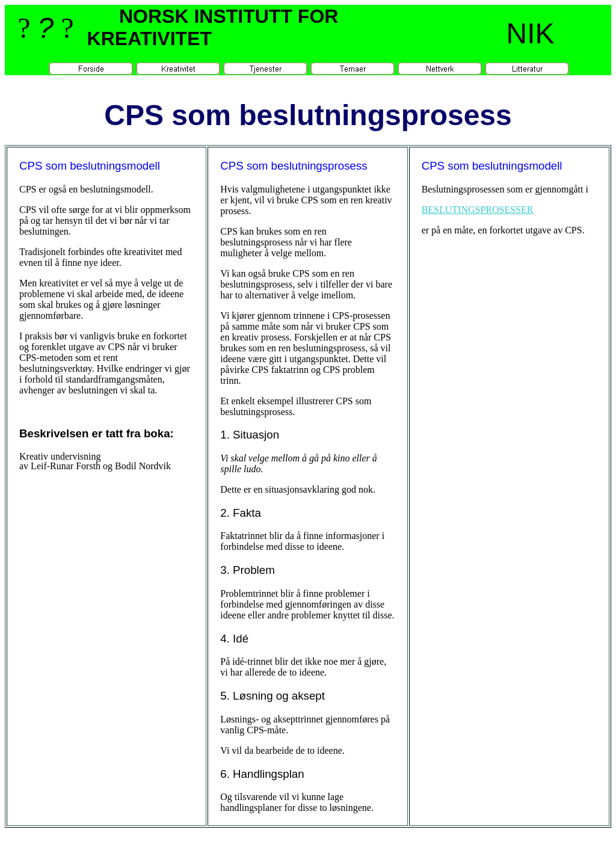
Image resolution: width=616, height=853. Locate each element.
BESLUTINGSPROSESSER (478, 210)
